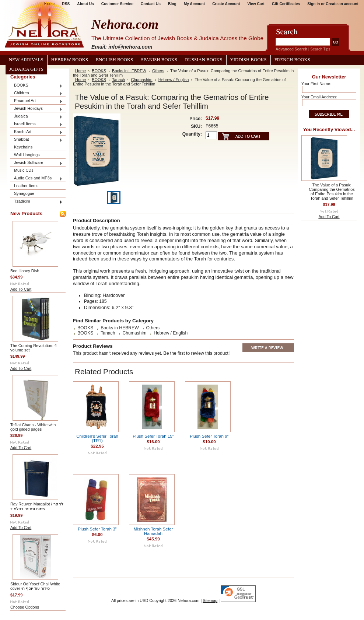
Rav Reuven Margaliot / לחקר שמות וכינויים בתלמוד (37, 506)
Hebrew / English (174, 80)
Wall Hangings (27, 155)
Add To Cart (21, 289)
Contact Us (151, 4)
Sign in (314, 4)
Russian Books (204, 60)
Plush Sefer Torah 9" (209, 436)
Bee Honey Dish (25, 271)
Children (36, 93)
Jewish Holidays (36, 109)
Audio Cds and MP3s (36, 178)
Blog (172, 4)
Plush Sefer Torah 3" (97, 529)
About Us (85, 4)
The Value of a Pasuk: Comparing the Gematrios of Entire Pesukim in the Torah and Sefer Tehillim (332, 192)
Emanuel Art (36, 101)
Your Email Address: (319, 97)
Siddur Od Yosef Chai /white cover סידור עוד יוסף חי (35, 586)
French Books (292, 60)
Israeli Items (36, 124)
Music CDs (24, 170)
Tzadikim (36, 202)
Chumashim (141, 80)
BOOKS (36, 86)
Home (80, 71)
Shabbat (36, 140)
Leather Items (26, 186)
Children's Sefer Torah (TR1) (97, 438)
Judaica (36, 117)
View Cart (256, 4)
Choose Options (25, 607)
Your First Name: (316, 84)
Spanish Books (159, 60)
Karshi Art (36, 132)
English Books (114, 60)
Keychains (23, 147)
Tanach (118, 80)
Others (158, 71)
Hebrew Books (70, 60)
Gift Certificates (286, 4)
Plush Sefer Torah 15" (153, 436)
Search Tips (320, 49)
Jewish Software (36, 163)
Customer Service (117, 4)
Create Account (226, 4)
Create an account (342, 4)
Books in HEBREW (129, 71)
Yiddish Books (248, 60)
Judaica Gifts (26, 69)
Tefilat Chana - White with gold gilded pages (33, 427)
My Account (195, 4)
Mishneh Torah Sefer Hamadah (153, 531)
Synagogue (24, 193)
